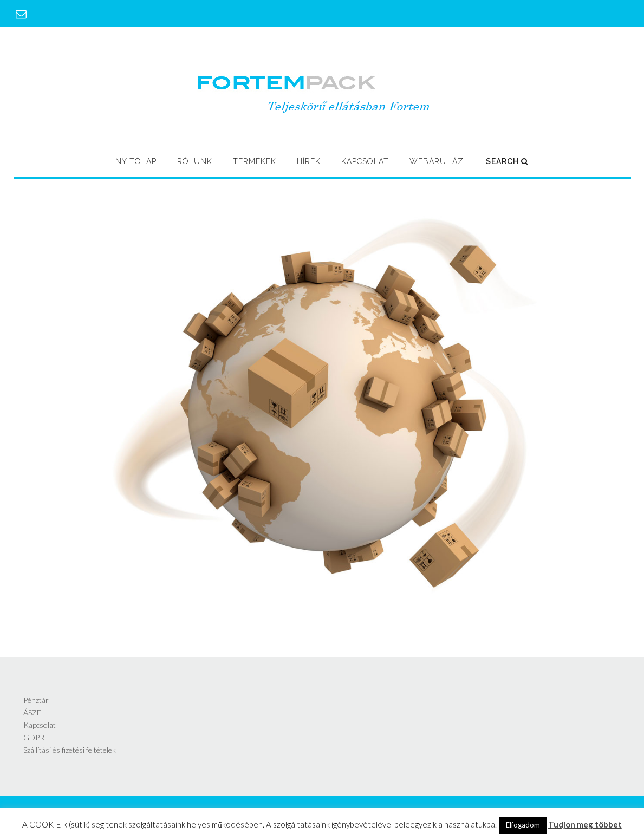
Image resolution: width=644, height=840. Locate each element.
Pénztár (36, 700)
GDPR (34, 737)
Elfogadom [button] (523, 825)
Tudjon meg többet (585, 824)
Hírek (309, 161)
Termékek (255, 161)
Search (507, 161)
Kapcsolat (365, 161)
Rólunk (195, 161)
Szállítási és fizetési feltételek (70, 750)
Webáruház (437, 161)
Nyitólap (136, 161)
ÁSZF (32, 712)
